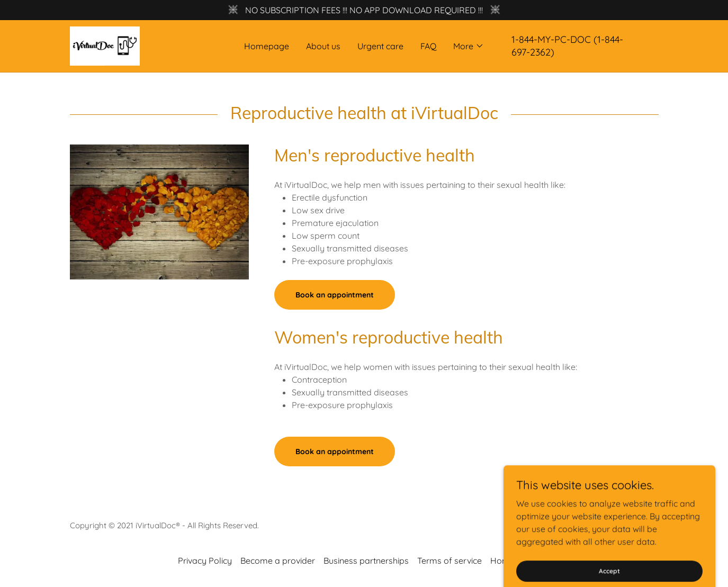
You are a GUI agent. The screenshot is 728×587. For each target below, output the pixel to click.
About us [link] (323, 46)
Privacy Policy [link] (205, 561)
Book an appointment (335, 295)
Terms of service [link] (450, 561)
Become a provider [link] (278, 561)
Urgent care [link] (380, 46)
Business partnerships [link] (366, 561)
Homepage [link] (267, 46)
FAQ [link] (428, 46)
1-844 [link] (523, 39)
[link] (105, 45)
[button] (469, 46)
